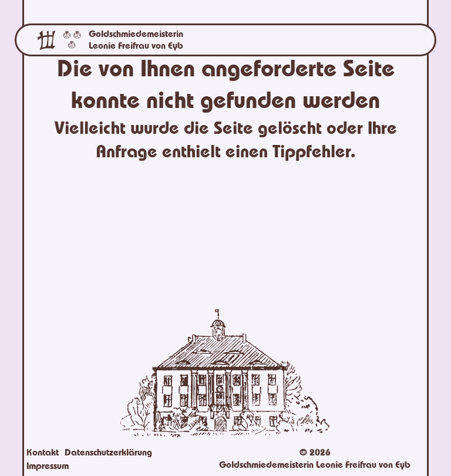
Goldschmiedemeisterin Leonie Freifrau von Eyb (136, 40)
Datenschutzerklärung (108, 453)
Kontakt (43, 453)
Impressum (48, 466)
